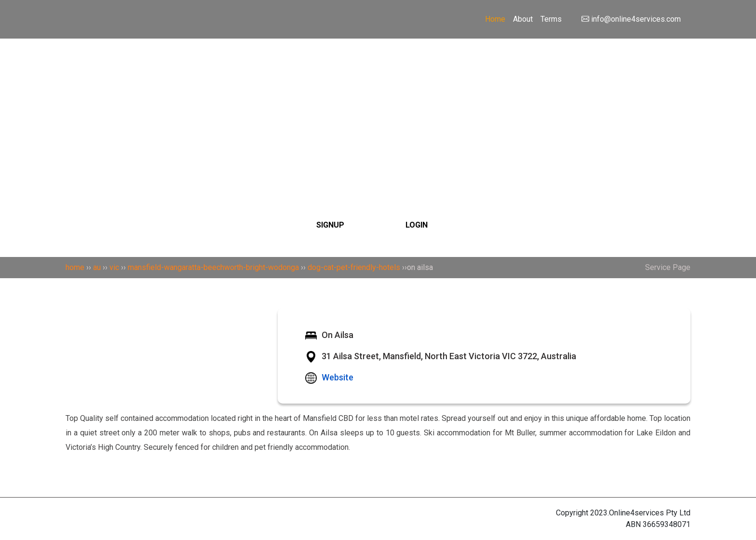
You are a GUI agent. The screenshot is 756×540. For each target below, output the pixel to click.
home (75, 267)
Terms (551, 19)
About (523, 19)
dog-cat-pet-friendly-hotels (354, 267)
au (97, 267)
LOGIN (417, 225)
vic (114, 267)
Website (337, 377)
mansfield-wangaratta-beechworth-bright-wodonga (213, 267)
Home (495, 19)
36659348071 (667, 524)
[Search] (378, 103)
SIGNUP (330, 225)
